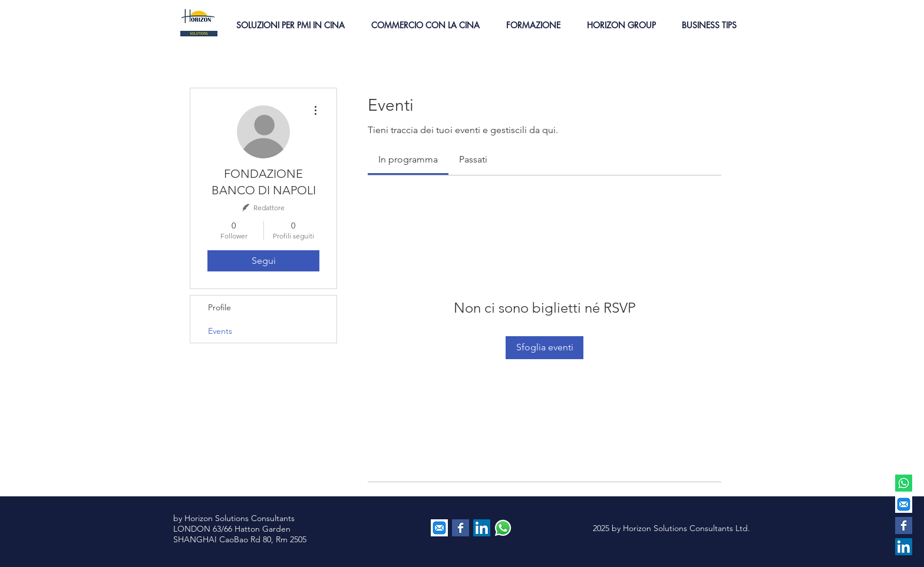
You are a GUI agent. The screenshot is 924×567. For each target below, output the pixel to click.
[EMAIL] (904, 504)
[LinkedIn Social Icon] (904, 547)
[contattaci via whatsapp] (503, 528)
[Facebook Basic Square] (904, 525)
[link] (408, 159)
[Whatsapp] (904, 483)
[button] (290, 25)
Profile (220, 307)
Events (220, 331)
